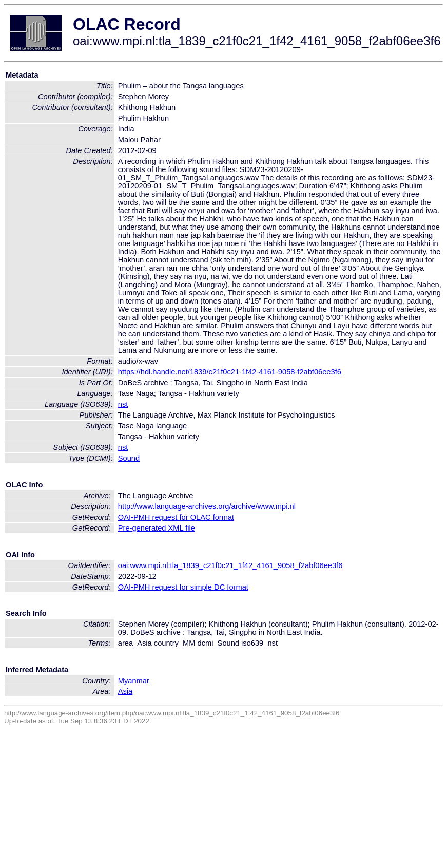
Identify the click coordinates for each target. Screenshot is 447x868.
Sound (129, 458)
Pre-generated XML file (157, 528)
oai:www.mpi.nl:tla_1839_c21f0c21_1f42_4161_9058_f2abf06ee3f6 (230, 565)
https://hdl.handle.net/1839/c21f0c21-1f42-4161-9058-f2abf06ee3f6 (230, 372)
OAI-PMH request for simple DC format (183, 587)
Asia (125, 691)
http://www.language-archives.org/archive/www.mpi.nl (207, 506)
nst (123, 404)
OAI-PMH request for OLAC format (176, 517)
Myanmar (134, 681)
